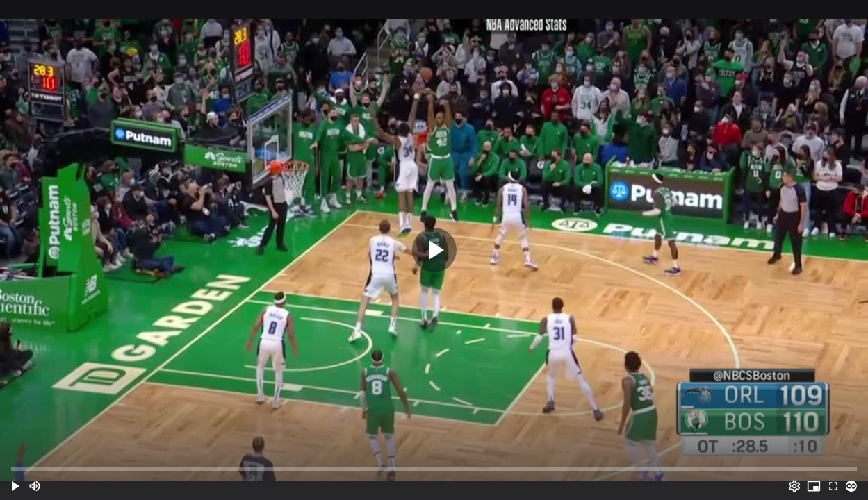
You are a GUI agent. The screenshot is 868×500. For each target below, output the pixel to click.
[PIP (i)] (814, 486)
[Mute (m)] (35, 486)
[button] (15, 486)
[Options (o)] (794, 486)
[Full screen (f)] (833, 486)
